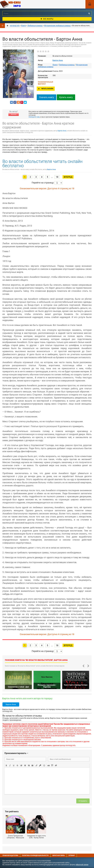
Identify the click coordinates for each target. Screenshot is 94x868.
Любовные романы (67, 65)
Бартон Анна (58, 60)
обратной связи (82, 865)
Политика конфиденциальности (35, 855)
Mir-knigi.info (18, 4)
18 (57, 177)
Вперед (68, 177)
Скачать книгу (47, 97)
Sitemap (72, 855)
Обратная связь (59, 855)
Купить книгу (66, 97)
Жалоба (14, 114)
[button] (6, 765)
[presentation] (6, 765)
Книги (55, 65)
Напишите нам (34, 117)
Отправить (83, 801)
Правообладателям (10, 855)
